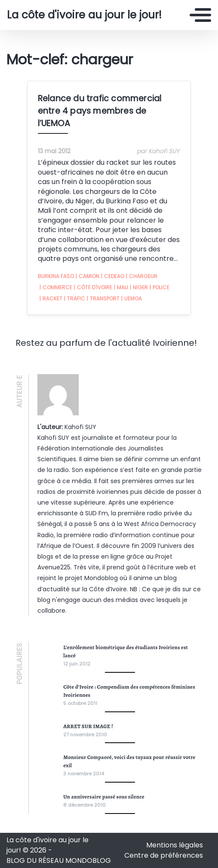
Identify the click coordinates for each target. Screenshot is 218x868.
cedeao (113, 276)
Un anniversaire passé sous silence (104, 797)
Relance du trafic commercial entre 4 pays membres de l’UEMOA (100, 111)
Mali (121, 287)
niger (139, 287)
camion (88, 276)
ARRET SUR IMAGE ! (88, 726)
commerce (56, 287)
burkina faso (56, 276)
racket (51, 299)
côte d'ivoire (93, 287)
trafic (75, 299)
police (160, 287)
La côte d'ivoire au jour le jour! (84, 15)
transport (103, 299)
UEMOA (132, 299)
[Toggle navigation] (200, 15)
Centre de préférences (164, 855)
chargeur (142, 276)
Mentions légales (175, 845)
